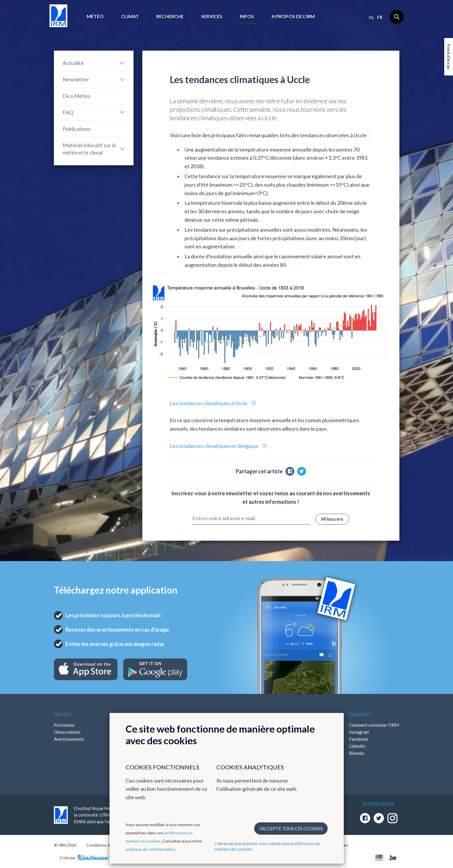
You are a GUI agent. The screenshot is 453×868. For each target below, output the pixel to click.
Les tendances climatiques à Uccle (209, 403)
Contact (361, 714)
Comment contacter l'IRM (374, 725)
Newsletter (76, 79)
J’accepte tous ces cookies (291, 829)
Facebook (359, 739)
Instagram (359, 732)
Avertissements (69, 739)
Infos (247, 16)
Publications (77, 129)
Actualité (73, 63)
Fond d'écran (449, 57)
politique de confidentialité (150, 849)
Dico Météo (76, 96)
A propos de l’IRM (293, 16)
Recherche (170, 16)
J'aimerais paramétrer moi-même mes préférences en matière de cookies (267, 846)
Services (212, 16)
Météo (95, 16)
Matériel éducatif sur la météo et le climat (89, 149)
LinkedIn (357, 746)
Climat (130, 16)
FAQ (68, 112)
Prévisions (64, 725)
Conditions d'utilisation (108, 845)
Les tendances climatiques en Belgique (214, 446)
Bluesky (357, 753)
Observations (67, 732)
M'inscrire (332, 519)
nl (371, 17)
